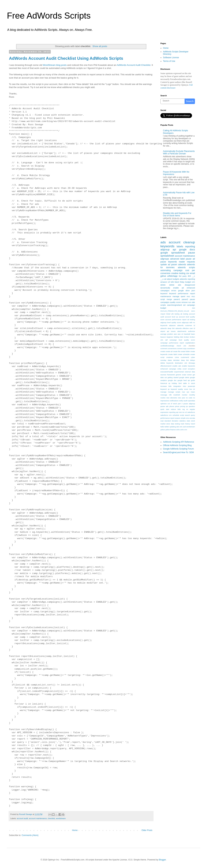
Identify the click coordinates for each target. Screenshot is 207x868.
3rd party (183, 276)
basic (193, 334)
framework (171, 375)
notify (181, 401)
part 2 (180, 404)
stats (188, 421)
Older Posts (147, 830)
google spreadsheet (173, 253)
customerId (185, 357)
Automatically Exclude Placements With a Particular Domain (179, 152)
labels (180, 246)
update (164, 265)
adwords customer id (186, 325)
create (163, 351)
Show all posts (100, 46)
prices (177, 406)
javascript (191, 386)
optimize (164, 404)
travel (193, 424)
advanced (175, 259)
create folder (185, 351)
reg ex (185, 409)
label (182, 259)
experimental (179, 372)
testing (177, 424)
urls (181, 427)
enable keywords (188, 366)
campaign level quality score (182, 340)
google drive (184, 291)
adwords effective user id (185, 328)
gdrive (163, 276)
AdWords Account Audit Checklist (134, 65)
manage (163, 392)
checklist (51, 818)
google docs (187, 250)
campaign (178, 270)
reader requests (187, 262)
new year (181, 398)
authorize (192, 331)
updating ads (174, 427)
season (178, 418)
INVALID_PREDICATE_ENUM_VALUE (175, 311)
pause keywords (169, 262)
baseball (187, 334)
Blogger (162, 860)
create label (173, 354)
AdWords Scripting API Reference (179, 442)
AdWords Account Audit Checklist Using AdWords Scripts (66, 58)
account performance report (176, 320)
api (174, 250)
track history (185, 424)
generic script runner (184, 375)
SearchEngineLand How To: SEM (178, 452)
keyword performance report (182, 293)
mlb (170, 395)
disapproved (190, 285)
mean (193, 392)
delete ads (175, 285)
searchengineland (174, 305)
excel (185, 369)
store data (170, 424)
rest (180, 412)
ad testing (191, 320)
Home (75, 830)
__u (162, 279)
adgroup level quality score (171, 322)
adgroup (165, 250)
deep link (185, 360)
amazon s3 (165, 282)
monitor (185, 395)
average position (167, 334)
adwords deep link (167, 328)
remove (185, 302)
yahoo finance (171, 430)
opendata (191, 401)
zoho (178, 430)
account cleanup (182, 242)
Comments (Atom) (30, 835)
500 (194, 308)
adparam (172, 325)
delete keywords (167, 363)
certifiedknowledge (167, 346)
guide (193, 380)
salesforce (191, 412)
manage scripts (174, 392)
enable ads (177, 366)
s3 (186, 412)
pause (192, 253)
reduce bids (176, 409)
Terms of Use (169, 61)
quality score (175, 302)
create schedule (184, 354)
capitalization (190, 343)
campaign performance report (172, 343)
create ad (169, 351)
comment (164, 348)
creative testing (178, 273)
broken (187, 337)
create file (176, 351)
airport (163, 331)
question (192, 406)
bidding (177, 337)
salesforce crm (166, 415)
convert (180, 348)
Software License (171, 58)
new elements (172, 398)
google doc (172, 380)
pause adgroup (189, 404)
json (193, 291)
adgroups (165, 259)
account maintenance (38, 818)
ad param (172, 265)
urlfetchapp (172, 276)
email (192, 273)
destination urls (181, 363)
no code (189, 398)
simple (183, 418)
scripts (163, 305)
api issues (171, 331)
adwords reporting (187, 279)
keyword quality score (179, 389)
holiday (174, 383)
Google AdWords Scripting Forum (178, 449)
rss (183, 412)
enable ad (179, 288)
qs (187, 406)
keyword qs (165, 389)
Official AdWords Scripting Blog (177, 445)
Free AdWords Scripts (49, 16)
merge (169, 299)
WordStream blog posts (55, 65)
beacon (163, 337)
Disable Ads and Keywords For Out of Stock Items (177, 214)
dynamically (165, 288)
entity (179, 369)
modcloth (177, 395)
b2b (172, 282)
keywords (167, 246)
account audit (22, 818)
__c (193, 276)
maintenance (166, 296)
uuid (184, 427)
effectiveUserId (166, 366)
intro (184, 386)
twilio (162, 427)
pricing (183, 406)
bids (182, 337)
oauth (185, 401)
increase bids (166, 386)
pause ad (190, 259)
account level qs (172, 317)
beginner (170, 337)
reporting (190, 246)
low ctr (192, 389)
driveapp (192, 363)
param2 (185, 299)
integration (177, 386)
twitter (167, 427)
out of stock (172, 404)
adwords (182, 265)
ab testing (184, 314)
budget (188, 282)
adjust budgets (173, 279)
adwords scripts (186, 267)
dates (170, 360)
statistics (183, 421)
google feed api (184, 380)
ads (163, 242)
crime (177, 357)
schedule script (178, 415)
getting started (173, 377)
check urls (181, 346)
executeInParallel (167, 372)
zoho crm (184, 430)
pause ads (164, 406)
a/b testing (175, 314)
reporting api (174, 412)
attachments (182, 331)
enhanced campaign (168, 369)
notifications (174, 401)
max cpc (186, 392)
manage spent (179, 296)
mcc (188, 296)
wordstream (61, 818)
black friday (180, 282)
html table (183, 383)
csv (188, 273)
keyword (164, 293)
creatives (170, 357)
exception (191, 369)
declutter (176, 360)
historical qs (165, 383)
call (166, 340)
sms (188, 418)
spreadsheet (167, 256)
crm (193, 282)
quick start (165, 409)
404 (189, 276)
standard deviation (171, 421)
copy (185, 348)
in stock (192, 383)
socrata (192, 418)
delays (193, 360)
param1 (177, 299)
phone (172, 406)
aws (175, 334)
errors (174, 291)
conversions (172, 348)
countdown (191, 348)
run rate (192, 302)
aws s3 (180, 334)
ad (165, 279)
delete (163, 285)
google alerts (184, 377)
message (164, 395)
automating (166, 270)
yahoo (163, 430)
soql (162, 421)
